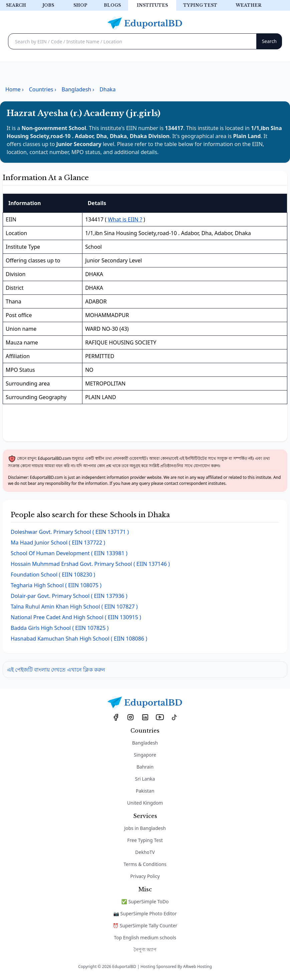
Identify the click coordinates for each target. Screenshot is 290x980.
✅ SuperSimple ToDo (145, 901)
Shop (80, 5)
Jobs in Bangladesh (145, 828)
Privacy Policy (145, 876)
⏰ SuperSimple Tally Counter (145, 925)
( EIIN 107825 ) (60, 628)
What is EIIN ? (125, 219)
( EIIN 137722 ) (58, 543)
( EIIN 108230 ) (53, 575)
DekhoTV (145, 852)
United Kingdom (145, 803)
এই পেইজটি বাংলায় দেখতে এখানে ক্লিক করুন (56, 670)
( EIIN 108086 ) (79, 639)
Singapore (145, 755)
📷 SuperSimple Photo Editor (145, 913)
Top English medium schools (145, 937)
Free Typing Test (145, 840)
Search (16, 5)
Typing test (200, 5)
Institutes (152, 5)
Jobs (48, 5)
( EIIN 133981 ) (69, 553)
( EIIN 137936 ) (69, 596)
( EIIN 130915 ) (76, 617)
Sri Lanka (145, 779)
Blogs (112, 5)
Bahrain (145, 767)
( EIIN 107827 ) (74, 607)
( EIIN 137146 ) (90, 564)
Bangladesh (145, 743)
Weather (248, 5)
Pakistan (145, 791)
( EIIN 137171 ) (70, 532)
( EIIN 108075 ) (56, 585)
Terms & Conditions (145, 864)
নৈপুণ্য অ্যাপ (145, 949)
